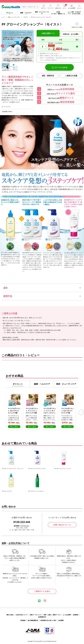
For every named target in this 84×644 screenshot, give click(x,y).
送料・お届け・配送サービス (52, 615)
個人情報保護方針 (33, 620)
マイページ (51, 8)
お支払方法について (22, 615)
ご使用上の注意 (71, 76)
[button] (2, 46)
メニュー (79, 8)
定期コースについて (36, 615)
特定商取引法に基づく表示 (48, 620)
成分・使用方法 (48, 76)
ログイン (44, 8)
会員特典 (76, 615)
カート (65, 8)
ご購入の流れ (10, 615)
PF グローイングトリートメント (63, 469)
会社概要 (61, 620)
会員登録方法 (42, 617)
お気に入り (58, 8)
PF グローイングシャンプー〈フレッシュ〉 (13, 469)
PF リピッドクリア (7, 491)
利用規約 (23, 620)
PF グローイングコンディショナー (37, 469)
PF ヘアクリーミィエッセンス (36, 491)
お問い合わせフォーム (62, 525)
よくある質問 (72, 8)
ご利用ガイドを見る (42, 591)
